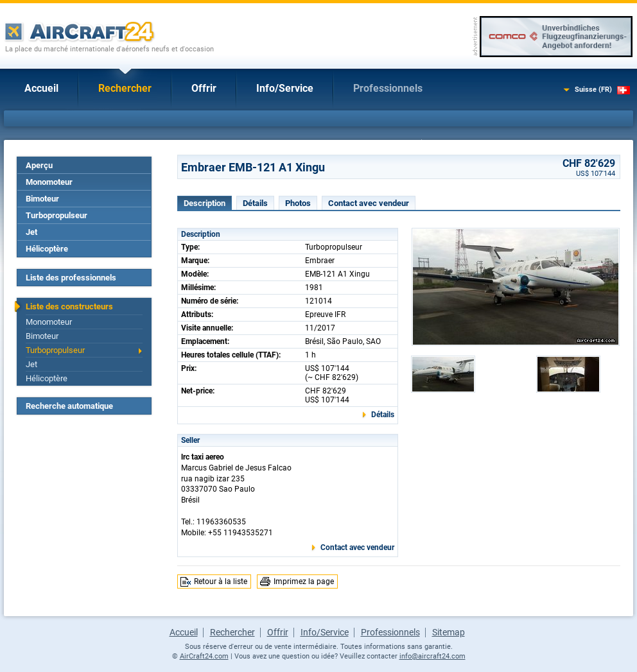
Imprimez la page (304, 582)
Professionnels (388, 88)
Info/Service (285, 88)
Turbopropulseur (57, 215)
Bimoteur (42, 199)
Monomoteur (49, 182)
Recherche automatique (69, 406)
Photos (298, 203)
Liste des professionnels (71, 278)
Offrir (204, 88)
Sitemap (449, 632)
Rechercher (125, 88)
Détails (255, 203)
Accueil (41, 88)
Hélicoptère (47, 249)
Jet (31, 232)
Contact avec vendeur (369, 203)
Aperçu (39, 165)
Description (205, 203)
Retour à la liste (221, 582)
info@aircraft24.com (432, 656)
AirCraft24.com (204, 656)
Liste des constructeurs (69, 306)
